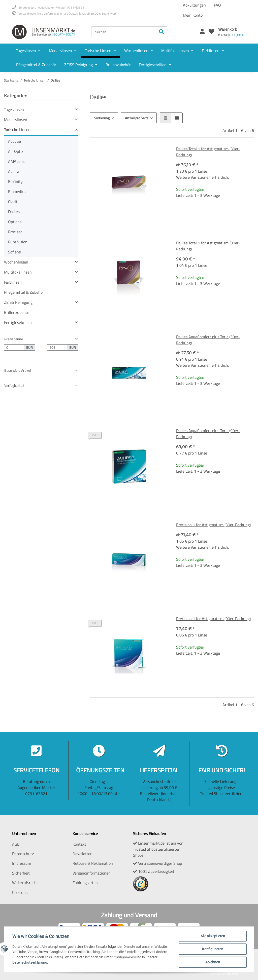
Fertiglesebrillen (18, 322)
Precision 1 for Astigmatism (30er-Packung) (213, 525)
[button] (202, 32)
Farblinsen (13, 282)
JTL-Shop (232, 974)
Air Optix (16, 151)
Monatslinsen (16, 120)
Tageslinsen (14, 109)
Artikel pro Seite (137, 118)
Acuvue (14, 141)
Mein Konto (193, 15)
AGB (16, 844)
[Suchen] (124, 32)
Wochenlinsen (16, 262)
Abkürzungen (194, 5)
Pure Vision (18, 242)
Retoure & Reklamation (93, 863)
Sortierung (102, 118)
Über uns (20, 892)
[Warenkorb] (231, 32)
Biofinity (15, 181)
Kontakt (79, 844)
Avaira (14, 171)
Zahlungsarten (85, 883)
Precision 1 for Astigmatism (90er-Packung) (213, 619)
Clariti (13, 202)
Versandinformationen (92, 873)
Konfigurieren (213, 949)
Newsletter (82, 854)
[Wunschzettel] (211, 32)
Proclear (15, 232)
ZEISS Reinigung (18, 302)
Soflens (14, 252)
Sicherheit (21, 873)
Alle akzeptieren (213, 936)
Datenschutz (23, 854)
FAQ (217, 5)
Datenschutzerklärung (30, 962)
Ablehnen (213, 962)
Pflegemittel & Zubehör (24, 292)
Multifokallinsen (18, 272)
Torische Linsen (17, 130)
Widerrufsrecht (25, 883)
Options (15, 222)
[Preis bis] (57, 348)
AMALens (16, 161)
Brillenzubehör (17, 312)
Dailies (14, 212)
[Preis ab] (14, 348)
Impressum (22, 863)
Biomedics (17, 192)
